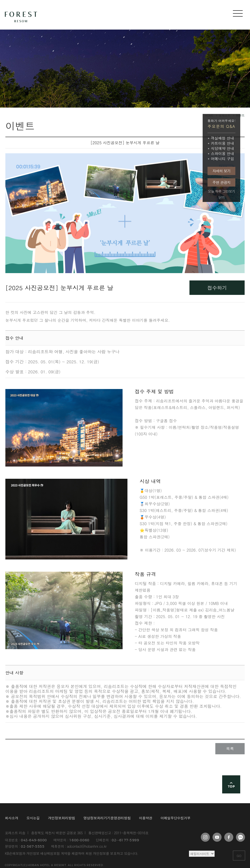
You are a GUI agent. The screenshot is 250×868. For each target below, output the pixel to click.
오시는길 (33, 818)
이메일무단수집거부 (176, 818)
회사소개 (11, 818)
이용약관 (146, 818)
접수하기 (217, 288)
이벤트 (240, 115)
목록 (230, 749)
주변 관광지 (221, 182)
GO (239, 856)
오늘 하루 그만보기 (221, 191)
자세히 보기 (221, 171)
